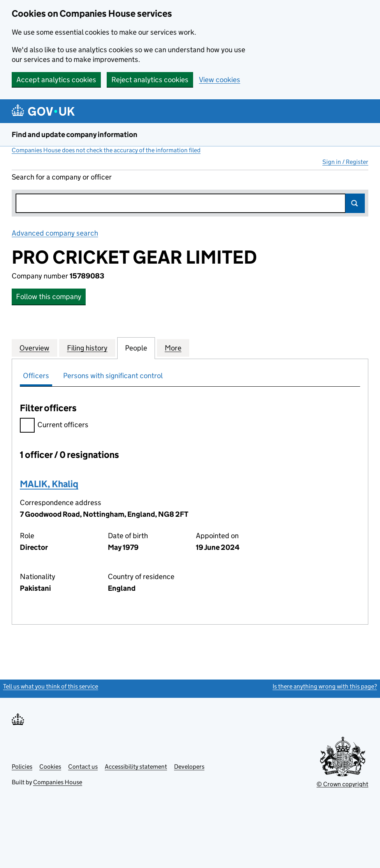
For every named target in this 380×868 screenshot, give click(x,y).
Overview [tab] (34, 348)
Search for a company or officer (62, 177)
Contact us (83, 767)
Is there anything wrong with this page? (325, 686)
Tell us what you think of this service (51, 686)
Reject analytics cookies (150, 80)
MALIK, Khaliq (49, 484)
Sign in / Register (345, 162)
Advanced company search (55, 233)
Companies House (58, 782)
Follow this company (49, 297)
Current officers (54, 426)
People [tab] (136, 348)
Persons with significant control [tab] (113, 376)
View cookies (220, 80)
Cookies (50, 767)
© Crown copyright (342, 784)
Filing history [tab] (87, 348)
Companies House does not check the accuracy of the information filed (106, 150)
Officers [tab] (36, 376)
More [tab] (173, 348)
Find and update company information (75, 135)
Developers (189, 767)
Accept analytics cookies (56, 80)
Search (355, 203)
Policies (22, 767)
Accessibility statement (136, 767)
